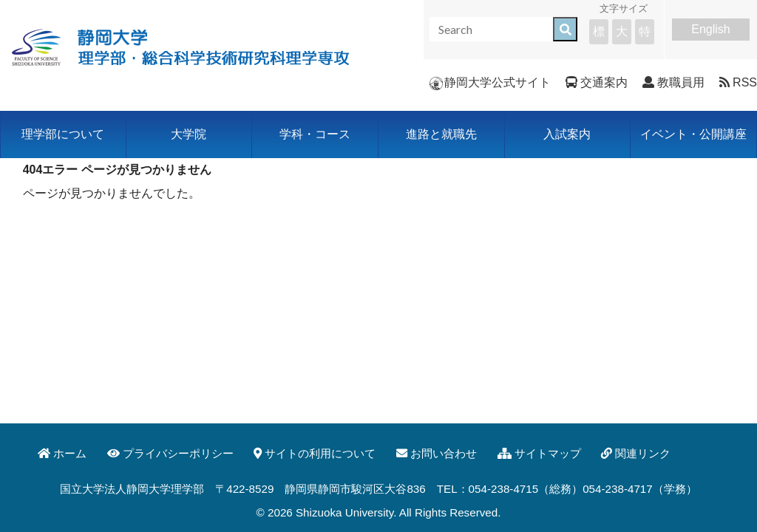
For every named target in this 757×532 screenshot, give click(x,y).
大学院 (189, 134)
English (710, 29)
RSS (738, 82)
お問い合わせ (437, 453)
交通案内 (597, 82)
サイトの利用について (315, 453)
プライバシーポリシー (170, 453)
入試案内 (567, 134)
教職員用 (673, 82)
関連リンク (636, 453)
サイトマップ (539, 453)
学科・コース (315, 134)
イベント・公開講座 (693, 134)
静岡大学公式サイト (490, 82)
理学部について (63, 134)
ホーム (62, 453)
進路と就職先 (441, 134)
